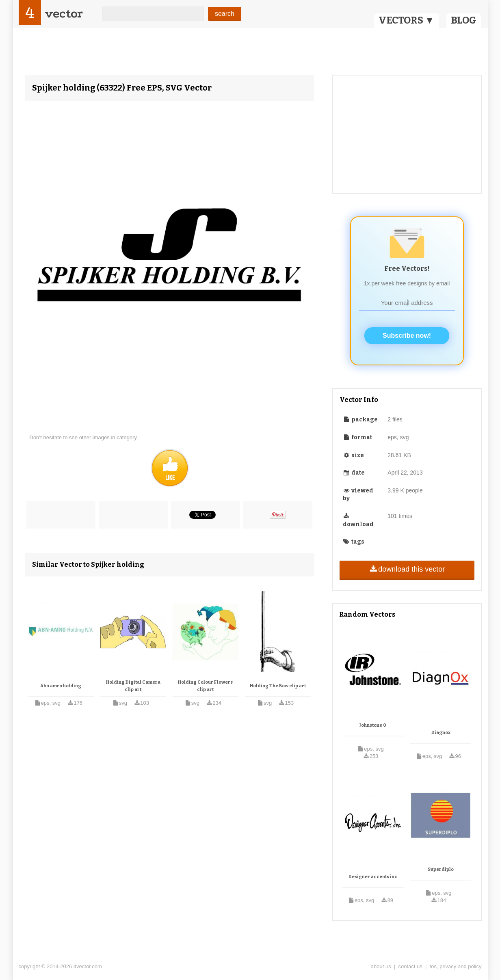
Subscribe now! (407, 336)
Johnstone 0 (373, 725)
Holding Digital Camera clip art (133, 686)
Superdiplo (441, 869)
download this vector (407, 569)
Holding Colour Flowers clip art (205, 686)
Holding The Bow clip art (278, 686)
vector (64, 14)
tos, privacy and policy (456, 966)
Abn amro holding (61, 686)
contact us (410, 966)
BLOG (464, 20)
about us (381, 966)
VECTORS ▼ (407, 20)
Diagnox (441, 733)
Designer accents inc (373, 877)
